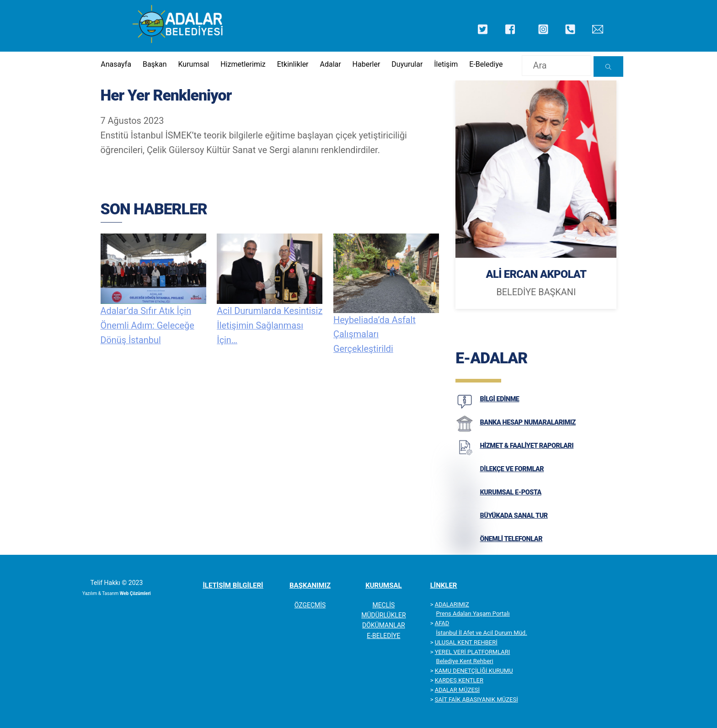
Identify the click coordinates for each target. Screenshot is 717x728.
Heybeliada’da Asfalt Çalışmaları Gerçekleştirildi (375, 335)
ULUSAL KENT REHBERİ (466, 642)
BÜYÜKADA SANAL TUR (514, 516)
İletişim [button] (446, 64)
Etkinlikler (293, 64)
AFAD (442, 623)
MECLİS (383, 605)
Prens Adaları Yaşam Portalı (473, 614)
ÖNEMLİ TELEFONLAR (511, 539)
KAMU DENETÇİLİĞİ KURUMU (474, 671)
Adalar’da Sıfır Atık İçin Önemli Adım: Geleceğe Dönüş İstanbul (147, 326)
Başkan (155, 64)
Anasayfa (116, 64)
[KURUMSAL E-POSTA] (465, 501)
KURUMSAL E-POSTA (511, 492)
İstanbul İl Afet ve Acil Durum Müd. (482, 633)
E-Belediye (486, 64)
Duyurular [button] (407, 64)
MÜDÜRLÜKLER (383, 615)
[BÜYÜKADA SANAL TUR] (465, 525)
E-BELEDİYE (383, 636)
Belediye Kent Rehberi (465, 661)
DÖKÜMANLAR (384, 625)
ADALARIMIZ (452, 604)
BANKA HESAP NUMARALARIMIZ (528, 422)
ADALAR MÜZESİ (457, 690)
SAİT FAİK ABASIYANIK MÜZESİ (476, 699)
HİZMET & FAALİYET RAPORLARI (527, 446)
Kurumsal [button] (193, 64)
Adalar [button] (330, 64)
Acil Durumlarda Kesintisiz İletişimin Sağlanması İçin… (270, 326)
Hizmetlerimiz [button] (243, 64)
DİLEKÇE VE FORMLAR (512, 469)
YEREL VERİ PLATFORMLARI (473, 652)
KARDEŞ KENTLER (459, 680)
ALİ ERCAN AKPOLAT (536, 274)
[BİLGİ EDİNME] (465, 408)
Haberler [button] (367, 64)
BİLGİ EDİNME (499, 399)
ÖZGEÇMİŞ (310, 605)
